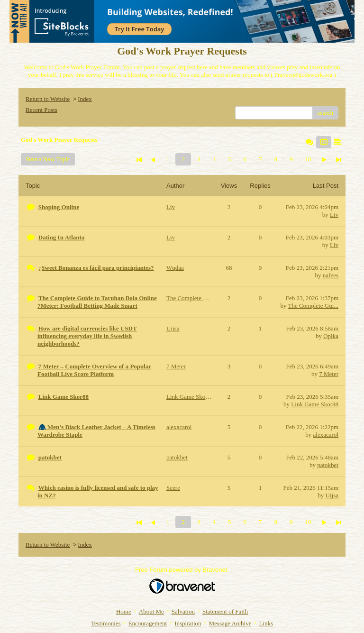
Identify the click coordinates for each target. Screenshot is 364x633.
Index (85, 99)
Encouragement (148, 623)
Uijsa (332, 495)
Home (124, 611)
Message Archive (230, 623)
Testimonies (106, 623)
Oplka (331, 336)
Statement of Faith (225, 611)
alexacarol (326, 435)
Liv (334, 215)
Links (266, 623)
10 (308, 159)
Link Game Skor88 (315, 404)
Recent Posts (41, 110)
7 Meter (329, 374)
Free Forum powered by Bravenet (182, 570)
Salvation (183, 611)
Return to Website (48, 99)
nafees (331, 275)
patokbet (328, 465)
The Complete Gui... (313, 306)
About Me (151, 611)
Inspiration (188, 623)
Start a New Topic (48, 159)
